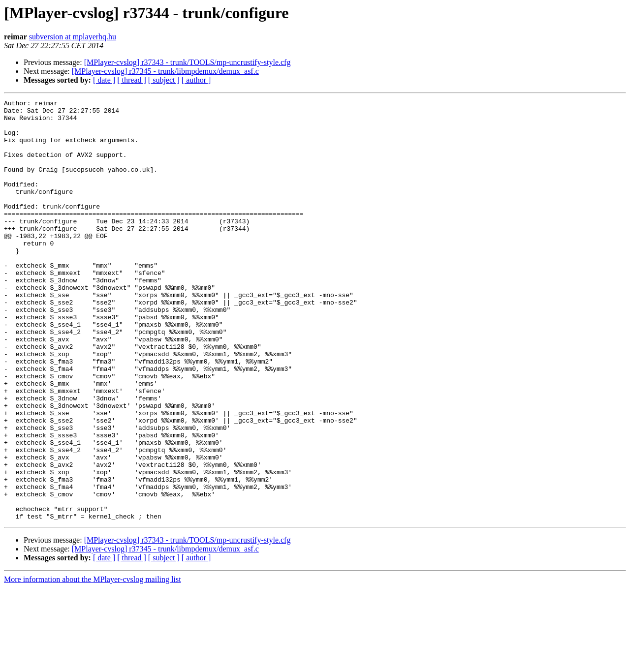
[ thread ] (132, 80)
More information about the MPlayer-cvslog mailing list (93, 663)
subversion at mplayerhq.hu (73, 37)
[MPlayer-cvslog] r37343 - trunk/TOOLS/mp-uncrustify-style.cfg (188, 62)
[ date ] (104, 80)
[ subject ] (164, 80)
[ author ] (196, 80)
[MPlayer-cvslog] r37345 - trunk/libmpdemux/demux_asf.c (165, 71)
